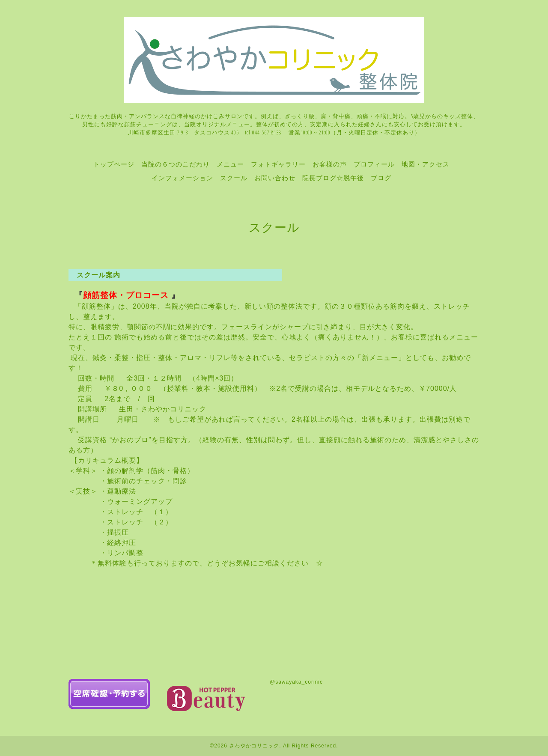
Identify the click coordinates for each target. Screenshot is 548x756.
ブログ (381, 178)
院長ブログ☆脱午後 (333, 178)
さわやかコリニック (254, 746)
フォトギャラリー (278, 164)
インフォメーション (182, 178)
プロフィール (374, 164)
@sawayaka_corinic (296, 682)
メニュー (230, 164)
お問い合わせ (275, 178)
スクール (234, 178)
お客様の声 (330, 164)
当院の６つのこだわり (176, 164)
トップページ (114, 164)
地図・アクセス (426, 164)
